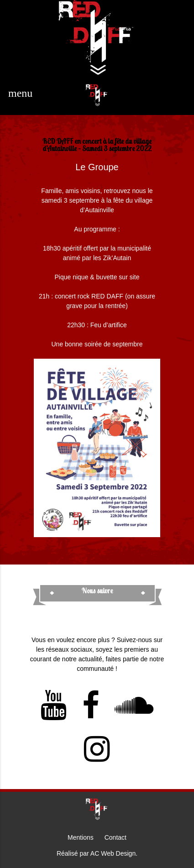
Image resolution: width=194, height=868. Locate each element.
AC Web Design (113, 853)
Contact (115, 837)
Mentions (81, 837)
